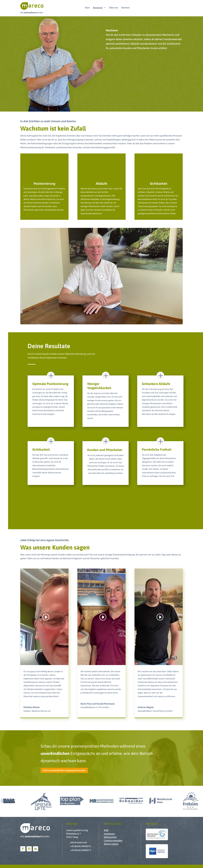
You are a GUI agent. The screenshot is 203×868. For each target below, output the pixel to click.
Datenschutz (110, 837)
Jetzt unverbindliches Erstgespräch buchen (64, 770)
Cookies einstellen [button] (113, 841)
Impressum (109, 834)
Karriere (126, 8)
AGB (106, 830)
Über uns (114, 8)
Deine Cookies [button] (111, 844)
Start (87, 8)
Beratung (98, 8)
